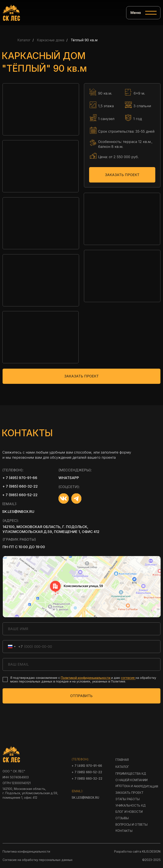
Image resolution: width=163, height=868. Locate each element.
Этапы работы (128, 799)
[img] (11, 13)
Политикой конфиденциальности (86, 678)
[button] (41, 109)
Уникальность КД (131, 805)
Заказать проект (129, 793)
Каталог (24, 40)
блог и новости (129, 812)
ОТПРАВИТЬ (81, 696)
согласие (128, 678)
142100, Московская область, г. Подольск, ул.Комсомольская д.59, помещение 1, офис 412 (51, 529)
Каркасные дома (51, 40)
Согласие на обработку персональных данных (38, 860)
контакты (124, 831)
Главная (122, 760)
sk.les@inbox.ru (18, 512)
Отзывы (122, 818)
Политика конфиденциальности (26, 851)
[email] (81, 664)
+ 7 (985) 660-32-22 (20, 486)
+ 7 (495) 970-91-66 (20, 478)
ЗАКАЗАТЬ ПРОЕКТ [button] (122, 175)
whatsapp (69, 478)
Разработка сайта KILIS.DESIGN (137, 851)
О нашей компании (132, 780)
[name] (81, 629)
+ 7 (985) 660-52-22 (20, 495)
